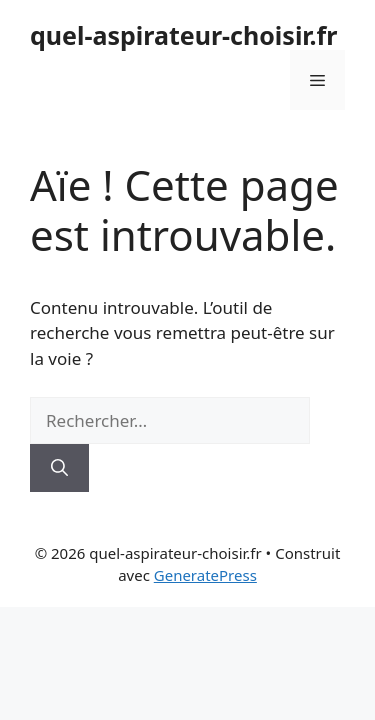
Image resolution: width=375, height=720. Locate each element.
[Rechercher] (59, 468)
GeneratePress (205, 575)
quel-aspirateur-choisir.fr (183, 35)
